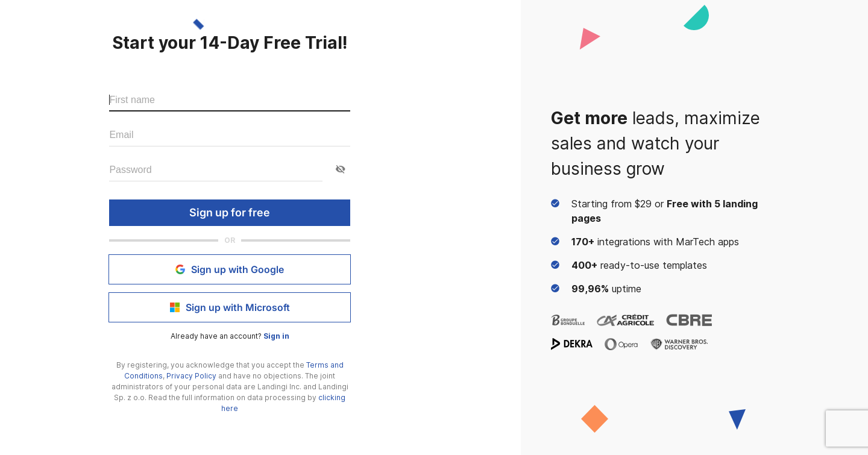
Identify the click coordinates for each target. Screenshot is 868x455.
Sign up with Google (230, 269)
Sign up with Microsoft (230, 307)
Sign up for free (230, 213)
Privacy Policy (191, 376)
